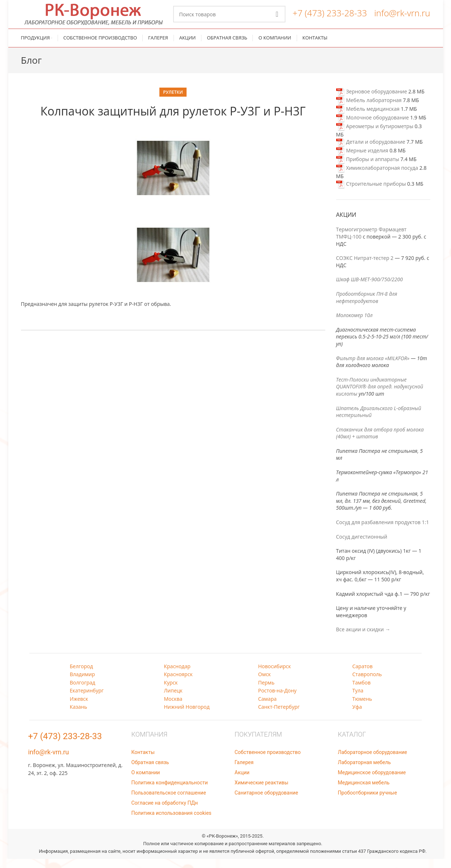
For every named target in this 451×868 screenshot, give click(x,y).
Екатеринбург (87, 700)
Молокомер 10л (354, 325)
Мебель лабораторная (369, 109)
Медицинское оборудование (372, 781)
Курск (171, 692)
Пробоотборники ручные (368, 802)
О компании (146, 781)
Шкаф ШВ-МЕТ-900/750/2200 (369, 289)
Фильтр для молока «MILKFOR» (373, 367)
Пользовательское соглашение (169, 802)
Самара (268, 708)
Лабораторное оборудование (373, 761)
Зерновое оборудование (372, 100)
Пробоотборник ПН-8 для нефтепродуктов (367, 306)
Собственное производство (268, 761)
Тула (358, 700)
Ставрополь (367, 684)
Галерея (244, 771)
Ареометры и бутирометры (375, 135)
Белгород (82, 675)
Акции (242, 781)
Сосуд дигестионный (362, 546)
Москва (173, 708)
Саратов (363, 675)
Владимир (83, 684)
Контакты (143, 761)
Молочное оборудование (373, 127)
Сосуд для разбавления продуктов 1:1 (383, 531)
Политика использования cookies (172, 822)
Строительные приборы (371, 193)
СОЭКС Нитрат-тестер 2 (365, 267)
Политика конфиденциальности (170, 792)
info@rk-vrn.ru (402, 18)
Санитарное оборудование (266, 802)
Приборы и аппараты (368, 168)
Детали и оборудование (371, 151)
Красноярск (178, 684)
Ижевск (79, 708)
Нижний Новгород (187, 716)
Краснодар (177, 675)
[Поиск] (229, 19)
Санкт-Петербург (279, 716)
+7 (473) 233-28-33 (330, 18)
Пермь (266, 692)
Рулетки (173, 101)
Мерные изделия (362, 160)
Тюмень (362, 708)
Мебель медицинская (368, 118)
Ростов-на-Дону (277, 700)
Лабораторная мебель (364, 771)
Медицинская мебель (364, 792)
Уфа (357, 716)
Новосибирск (275, 675)
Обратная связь (150, 771)
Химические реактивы (262, 792)
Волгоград (83, 692)
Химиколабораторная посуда (377, 177)
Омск (265, 684)
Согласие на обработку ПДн (165, 812)
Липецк (173, 700)
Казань (79, 716)
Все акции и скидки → (363, 639)
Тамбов (362, 692)
